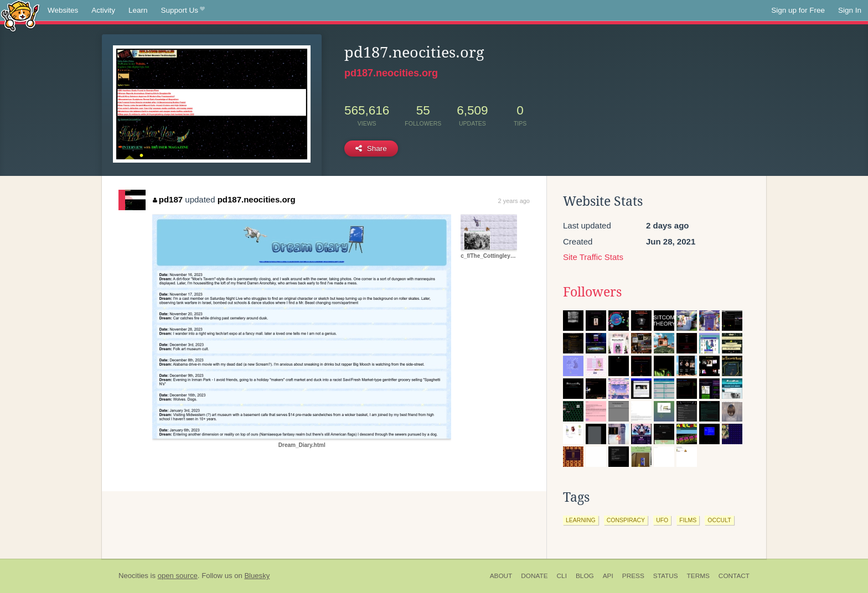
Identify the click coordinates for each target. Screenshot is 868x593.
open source (178, 576)
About (501, 576)
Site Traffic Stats (593, 257)
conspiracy (626, 520)
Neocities (133, 576)
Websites (63, 10)
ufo (662, 520)
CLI (562, 576)
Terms (698, 576)
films (688, 520)
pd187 (168, 199)
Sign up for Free (798, 10)
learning (581, 520)
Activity (103, 10)
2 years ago (514, 201)
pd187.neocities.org (391, 73)
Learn (138, 10)
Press (633, 576)
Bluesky (257, 576)
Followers (592, 292)
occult (719, 520)
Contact (734, 576)
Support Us (183, 11)
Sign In (850, 10)
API (608, 576)
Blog (585, 576)
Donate (534, 576)
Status (666, 576)
